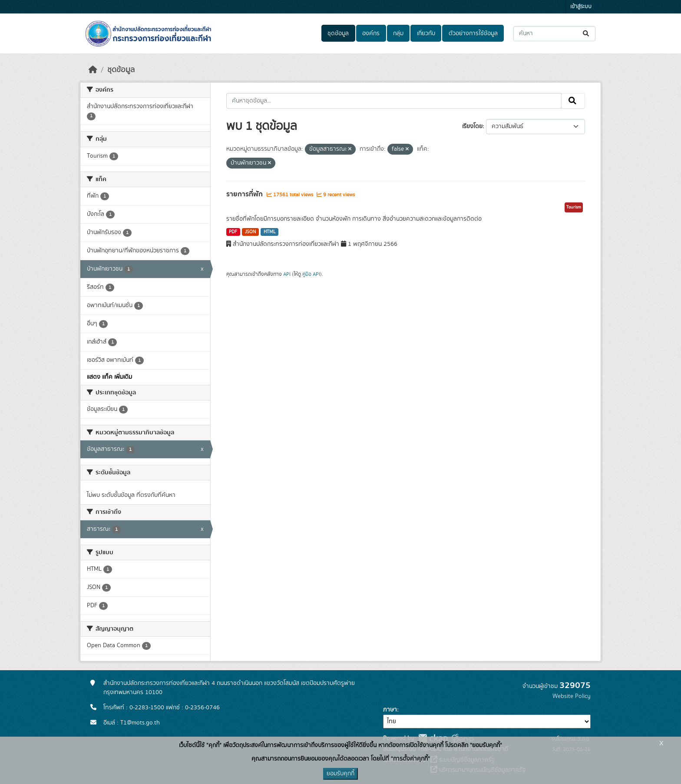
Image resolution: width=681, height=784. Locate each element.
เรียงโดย (472, 126)
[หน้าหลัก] (93, 70)
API (287, 274)
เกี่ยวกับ (426, 33)
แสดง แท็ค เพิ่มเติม (109, 377)
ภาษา (390, 710)
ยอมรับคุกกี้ (340, 774)
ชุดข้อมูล (338, 33)
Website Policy (572, 696)
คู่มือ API (311, 274)
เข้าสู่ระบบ (581, 7)
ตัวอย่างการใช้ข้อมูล (473, 33)
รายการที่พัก (245, 194)
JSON (250, 232)
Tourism (574, 207)
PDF (233, 232)
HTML (270, 232)
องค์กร (371, 33)
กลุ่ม (398, 33)
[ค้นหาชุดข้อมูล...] (554, 34)
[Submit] (587, 34)
